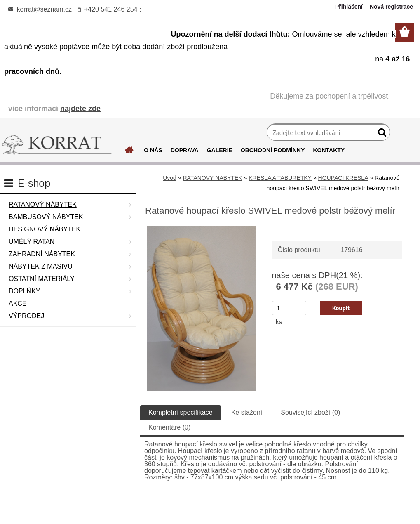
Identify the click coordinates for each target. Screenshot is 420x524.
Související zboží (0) (310, 412)
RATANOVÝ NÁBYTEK (212, 178)
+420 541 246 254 (108, 9)
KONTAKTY (329, 150)
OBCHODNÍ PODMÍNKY (273, 150)
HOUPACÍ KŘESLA (343, 178)
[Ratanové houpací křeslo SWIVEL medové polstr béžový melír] (202, 229)
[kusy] (289, 308)
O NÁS (153, 150)
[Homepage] (129, 152)
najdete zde (80, 109)
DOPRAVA (185, 150)
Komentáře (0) (169, 427)
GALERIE (220, 150)
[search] (381, 134)
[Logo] (57, 145)
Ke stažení (247, 412)
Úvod (170, 178)
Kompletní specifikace (181, 412)
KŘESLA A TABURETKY (280, 178)
